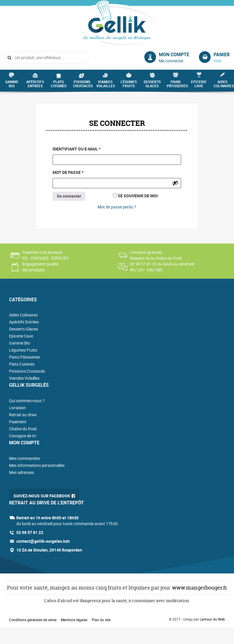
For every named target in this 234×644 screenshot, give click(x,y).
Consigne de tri (22, 436)
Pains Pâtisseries (177, 85)
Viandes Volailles (106, 85)
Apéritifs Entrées (35, 85)
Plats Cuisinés (59, 85)
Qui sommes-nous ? (27, 401)
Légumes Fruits (129, 85)
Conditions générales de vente (33, 620)
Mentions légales (74, 620)
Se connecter (69, 196)
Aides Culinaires (224, 85)
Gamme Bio (12, 85)
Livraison (17, 408)
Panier (222, 54)
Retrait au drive (23, 415)
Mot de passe (81, 172)
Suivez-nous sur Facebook (42, 496)
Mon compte (174, 54)
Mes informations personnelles (37, 465)
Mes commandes (25, 458)
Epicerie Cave (199, 85)
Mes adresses (21, 472)
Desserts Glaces (152, 85)
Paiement (18, 422)
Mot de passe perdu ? (117, 207)
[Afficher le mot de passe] (175, 183)
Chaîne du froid (23, 429)
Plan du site (101, 620)
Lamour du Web (212, 619)
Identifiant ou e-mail (89, 148)
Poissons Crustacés (83, 85)
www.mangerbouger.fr (200, 588)
